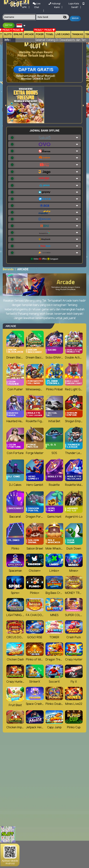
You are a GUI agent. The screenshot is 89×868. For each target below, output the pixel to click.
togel (50, 34)
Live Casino (63, 34)
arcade (29, 34)
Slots (8, 34)
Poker (40, 34)
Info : (8, 40)
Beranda (8, 269)
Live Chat (37, 5)
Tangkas (77, 34)
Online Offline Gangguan (44, 259)
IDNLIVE (18, 34)
